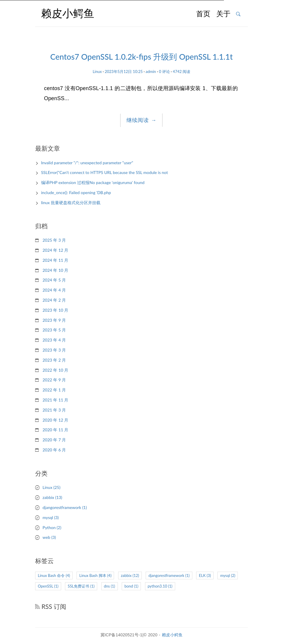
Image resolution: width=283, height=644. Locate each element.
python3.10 (160, 586)
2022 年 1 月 (54, 390)
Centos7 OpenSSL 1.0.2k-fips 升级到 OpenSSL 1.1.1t (141, 57)
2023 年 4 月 (54, 340)
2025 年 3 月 (54, 240)
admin (151, 71)
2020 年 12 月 (55, 420)
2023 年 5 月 (54, 330)
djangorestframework (65, 507)
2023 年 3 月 (54, 350)
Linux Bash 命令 (54, 575)
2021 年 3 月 (54, 410)
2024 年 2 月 (54, 300)
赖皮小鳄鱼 (172, 635)
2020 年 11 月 (55, 430)
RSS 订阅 (51, 606)
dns (110, 586)
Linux (97, 71)
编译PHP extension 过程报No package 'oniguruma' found (93, 182)
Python (52, 527)
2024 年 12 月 (55, 250)
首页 (203, 14)
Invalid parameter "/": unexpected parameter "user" (87, 163)
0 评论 (164, 71)
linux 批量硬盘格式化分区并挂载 (71, 203)
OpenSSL (48, 586)
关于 (223, 14)
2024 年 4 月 (54, 290)
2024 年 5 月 (54, 280)
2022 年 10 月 (55, 370)
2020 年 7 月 (54, 440)
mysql (51, 517)
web (49, 537)
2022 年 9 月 (54, 380)
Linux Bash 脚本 (95, 575)
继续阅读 (141, 120)
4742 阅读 (182, 71)
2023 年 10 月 (55, 310)
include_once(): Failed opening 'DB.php (76, 192)
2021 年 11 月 (55, 400)
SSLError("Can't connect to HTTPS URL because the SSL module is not (104, 172)
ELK (205, 575)
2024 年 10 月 (55, 270)
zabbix (52, 497)
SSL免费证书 (81, 586)
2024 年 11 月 (55, 260)
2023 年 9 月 (54, 320)
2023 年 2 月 (54, 360)
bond (131, 586)
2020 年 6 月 (54, 450)
